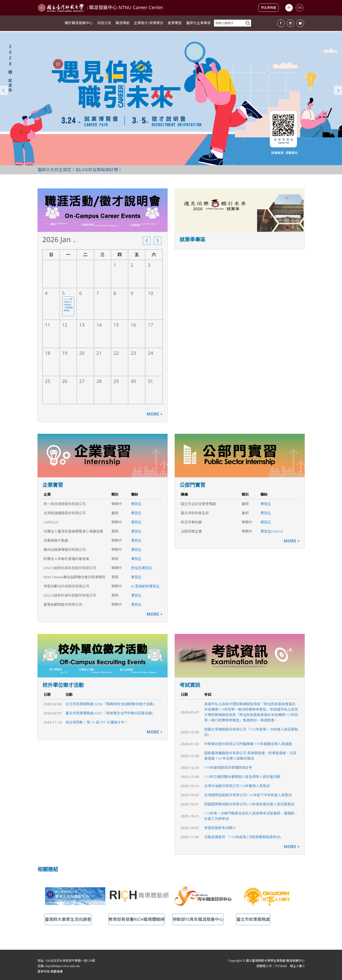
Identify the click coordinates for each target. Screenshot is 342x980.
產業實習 (175, 23)
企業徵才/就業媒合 (149, 23)
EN (300, 8)
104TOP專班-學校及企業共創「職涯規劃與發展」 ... (68, 306)
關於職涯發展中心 (79, 23)
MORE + (154, 414)
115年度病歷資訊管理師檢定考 (228, 767)
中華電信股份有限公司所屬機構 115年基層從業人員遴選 (248, 744)
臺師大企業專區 (198, 23)
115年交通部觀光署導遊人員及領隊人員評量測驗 (242, 777)
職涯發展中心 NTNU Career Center (126, 7)
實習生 (136, 504)
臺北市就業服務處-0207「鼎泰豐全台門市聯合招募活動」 (110, 713)
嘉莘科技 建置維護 (50, 971)
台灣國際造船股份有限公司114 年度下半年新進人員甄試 (248, 795)
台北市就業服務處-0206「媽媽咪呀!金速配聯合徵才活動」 (111, 704)
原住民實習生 (142, 568)
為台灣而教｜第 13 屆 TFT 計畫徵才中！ (97, 722)
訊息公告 (104, 23)
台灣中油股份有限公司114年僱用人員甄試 (237, 786)
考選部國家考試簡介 (220, 828)
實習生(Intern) (272, 531)
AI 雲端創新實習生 (145, 586)
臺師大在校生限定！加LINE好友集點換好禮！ (80, 170)
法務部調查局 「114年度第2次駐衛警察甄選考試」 (244, 837)
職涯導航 (123, 23)
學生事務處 (269, 8)
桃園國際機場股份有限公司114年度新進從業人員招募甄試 (249, 804)
